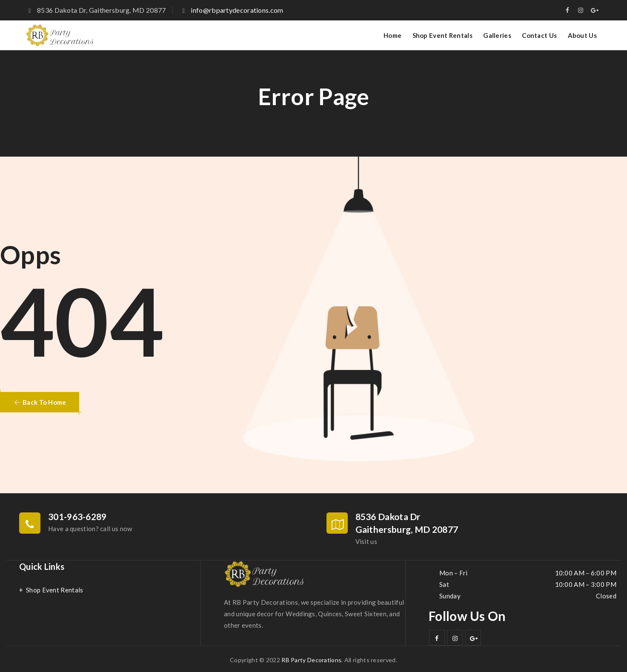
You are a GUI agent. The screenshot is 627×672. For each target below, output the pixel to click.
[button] (40, 402)
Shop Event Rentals (442, 35)
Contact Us (539, 35)
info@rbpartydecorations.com (237, 10)
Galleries (497, 35)
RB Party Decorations (311, 660)
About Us (582, 35)
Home (392, 35)
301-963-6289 (77, 516)
